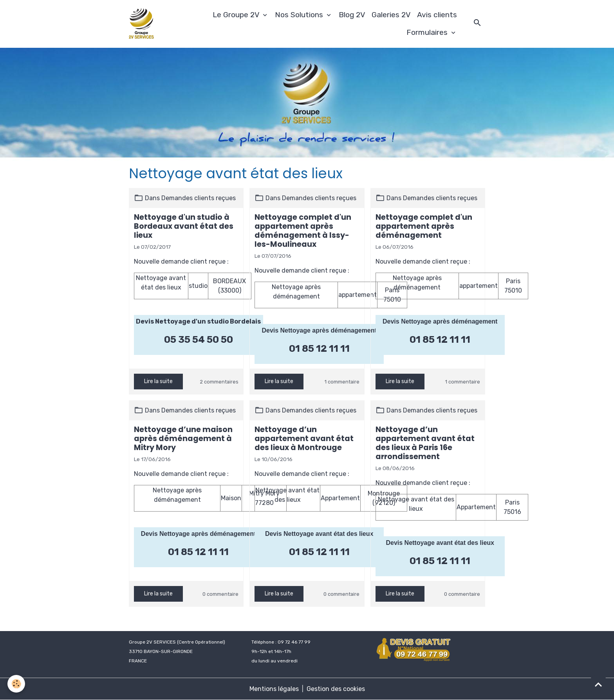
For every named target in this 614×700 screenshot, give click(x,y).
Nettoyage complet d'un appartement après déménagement (424, 226)
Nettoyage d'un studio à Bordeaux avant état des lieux (184, 226)
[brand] (143, 24)
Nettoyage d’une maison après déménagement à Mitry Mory (183, 439)
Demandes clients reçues (199, 198)
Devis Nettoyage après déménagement (319, 330)
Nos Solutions (300, 15)
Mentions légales (274, 689)
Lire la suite (158, 381)
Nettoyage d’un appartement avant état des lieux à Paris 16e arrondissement (425, 443)
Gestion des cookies (336, 689)
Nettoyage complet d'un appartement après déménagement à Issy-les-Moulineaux (303, 231)
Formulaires (428, 32)
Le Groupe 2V (237, 15)
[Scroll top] (598, 684)
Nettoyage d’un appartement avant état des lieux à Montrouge (304, 439)
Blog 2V (352, 15)
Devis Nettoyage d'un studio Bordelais (198, 321)
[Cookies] (17, 684)
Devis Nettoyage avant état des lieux (319, 534)
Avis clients (437, 15)
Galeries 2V (391, 15)
